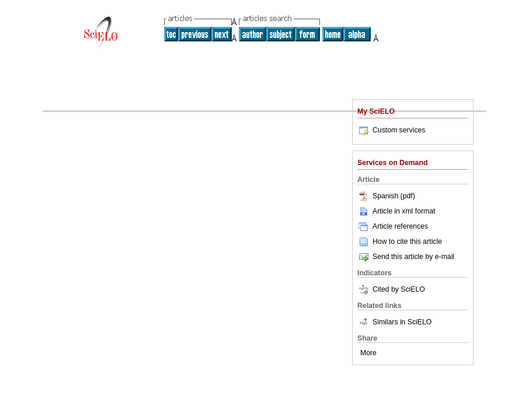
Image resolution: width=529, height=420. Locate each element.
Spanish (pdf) (386, 196)
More (368, 353)
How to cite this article (407, 242)
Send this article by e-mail (406, 257)
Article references (393, 226)
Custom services (391, 130)
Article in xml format (396, 211)
